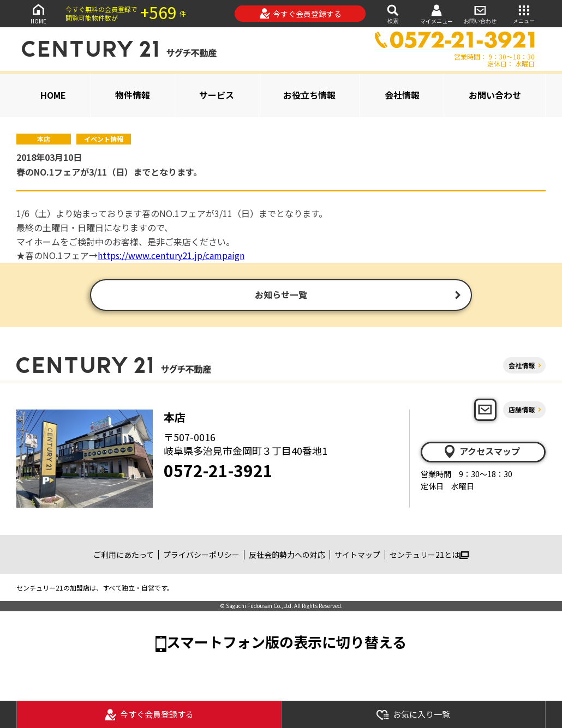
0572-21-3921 (218, 471)
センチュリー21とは (429, 556)
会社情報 (402, 95)
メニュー (524, 13)
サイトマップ (357, 556)
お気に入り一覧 (413, 715)
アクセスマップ (481, 453)
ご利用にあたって (124, 556)
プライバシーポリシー (201, 556)
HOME (38, 13)
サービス (217, 95)
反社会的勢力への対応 (287, 556)
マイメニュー (437, 14)
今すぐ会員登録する (300, 14)
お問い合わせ (480, 13)
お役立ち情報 (309, 95)
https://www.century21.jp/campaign (171, 255)
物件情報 (133, 95)
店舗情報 (522, 410)
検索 (393, 13)
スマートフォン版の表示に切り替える (286, 643)
